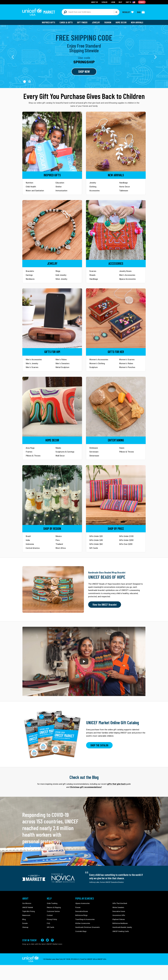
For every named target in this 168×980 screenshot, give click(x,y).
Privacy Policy (52, 919)
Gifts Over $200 (126, 544)
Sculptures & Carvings (65, 452)
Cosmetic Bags (81, 931)
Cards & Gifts (66, 22)
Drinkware (94, 448)
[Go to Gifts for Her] (116, 318)
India (28, 540)
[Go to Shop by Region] (52, 495)
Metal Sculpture (62, 367)
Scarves (93, 271)
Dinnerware (94, 456)
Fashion (108, 22)
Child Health (31, 187)
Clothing (93, 187)
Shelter (59, 187)
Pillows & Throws (33, 456)
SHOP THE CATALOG (99, 745)
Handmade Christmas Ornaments (88, 927)
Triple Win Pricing (29, 911)
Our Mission (27, 903)
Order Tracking (52, 903)
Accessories (94, 191)
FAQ (48, 923)
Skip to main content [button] (84, 0)
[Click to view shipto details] (131, 2)
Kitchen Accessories (83, 923)
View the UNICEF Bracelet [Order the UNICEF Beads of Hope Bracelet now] (105, 605)
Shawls (92, 275)
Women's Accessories (99, 360)
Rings (58, 271)
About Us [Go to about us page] (95, 2)
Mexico (59, 536)
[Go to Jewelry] (52, 230)
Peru (58, 540)
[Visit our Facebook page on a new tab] (42, 940)
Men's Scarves (32, 367)
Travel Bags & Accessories (85, 919)
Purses (78, 907)
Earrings (29, 275)
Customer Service (53, 911)
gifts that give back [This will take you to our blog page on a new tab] (116, 784)
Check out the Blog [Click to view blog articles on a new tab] (84, 777)
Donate (25, 923)
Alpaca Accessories (127, 279)
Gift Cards (94, 548)
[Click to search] (116, 12)
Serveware (94, 452)
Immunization (61, 191)
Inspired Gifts (48, 22)
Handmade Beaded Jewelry (122, 927)
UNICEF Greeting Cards (121, 931)
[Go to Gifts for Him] (52, 318)
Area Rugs (30, 448)
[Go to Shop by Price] (116, 495)
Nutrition (29, 183)
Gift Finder (82, 22)
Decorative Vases (119, 911)
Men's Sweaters (62, 364)
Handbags (123, 183)
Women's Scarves (127, 360)
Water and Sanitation (35, 191)
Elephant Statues (119, 919)
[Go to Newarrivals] (116, 141)
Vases (122, 448)
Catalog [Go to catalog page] (104, 2)
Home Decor (121, 22)
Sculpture (94, 367)
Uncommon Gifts (119, 915)
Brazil (28, 536)
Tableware (124, 191)
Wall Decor (60, 456)
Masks (58, 448)
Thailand (59, 544)
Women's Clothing (97, 364)
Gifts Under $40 (96, 540)
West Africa (61, 548)
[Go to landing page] (84, 56)
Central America (33, 548)
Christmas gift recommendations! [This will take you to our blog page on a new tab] (86, 787)
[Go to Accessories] (116, 230)
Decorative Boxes (82, 911)
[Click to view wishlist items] (128, 12)
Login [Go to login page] (113, 2)
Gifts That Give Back (120, 903)
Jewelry (96, 22)
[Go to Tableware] (116, 407)
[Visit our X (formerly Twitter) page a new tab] (47, 940)
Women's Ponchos (127, 367)
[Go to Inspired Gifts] (52, 141)
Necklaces (30, 279)
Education (60, 183)
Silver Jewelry (61, 279)
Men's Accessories (127, 275)
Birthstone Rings (81, 915)
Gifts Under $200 (126, 540)
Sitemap (25, 927)
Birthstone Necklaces (120, 923)
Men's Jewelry (32, 364)
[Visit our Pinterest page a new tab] (52, 940)
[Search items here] (88, 12)
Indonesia (30, 544)
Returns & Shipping (54, 907)
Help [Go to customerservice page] (120, 2)
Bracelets (30, 271)
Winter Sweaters (118, 907)
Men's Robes (61, 360)
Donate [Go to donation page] (142, 2)
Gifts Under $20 (96, 536)
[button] (25, 82)
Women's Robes (126, 364)
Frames (29, 452)
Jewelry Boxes (125, 271)
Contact (50, 915)
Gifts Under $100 (126, 536)
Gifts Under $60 (96, 544)
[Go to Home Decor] (52, 407)
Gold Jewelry (61, 275)
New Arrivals (137, 22)
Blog (24, 919)
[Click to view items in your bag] (141, 12)
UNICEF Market (28, 907)
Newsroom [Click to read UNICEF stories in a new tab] (26, 915)
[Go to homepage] (39, 12)
